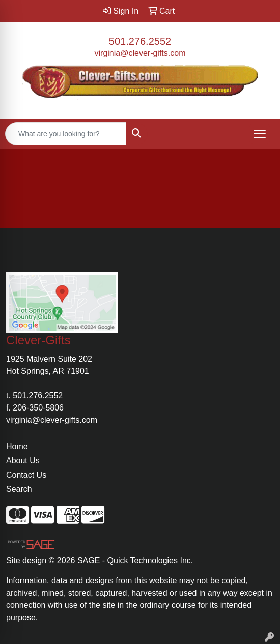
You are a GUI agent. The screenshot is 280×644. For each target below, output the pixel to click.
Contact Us (26, 475)
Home (17, 446)
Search (19, 489)
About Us (23, 461)
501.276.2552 (140, 41)
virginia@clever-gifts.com (140, 53)
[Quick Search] (66, 134)
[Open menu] (260, 134)
